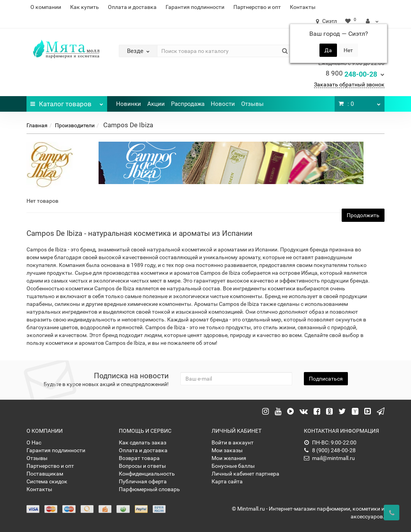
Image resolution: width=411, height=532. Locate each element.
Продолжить (363, 215)
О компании (46, 7)
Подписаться (326, 379)
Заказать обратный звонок (349, 84)
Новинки (129, 104)
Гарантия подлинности (195, 7)
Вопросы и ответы (142, 466)
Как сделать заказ (143, 442)
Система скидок (47, 481)
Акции (156, 104)
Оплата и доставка (132, 7)
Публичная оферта (143, 481)
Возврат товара (139, 458)
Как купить (85, 7)
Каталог (67, 102)
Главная (37, 125)
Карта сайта (227, 481)
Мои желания (229, 458)
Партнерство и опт (257, 7)
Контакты (303, 7)
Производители (75, 125)
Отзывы (252, 104)
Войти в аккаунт (233, 442)
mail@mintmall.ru (329, 458)
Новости (223, 104)
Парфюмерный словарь (149, 489)
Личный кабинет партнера (245, 474)
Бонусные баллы (233, 466)
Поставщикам (45, 474)
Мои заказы (227, 450)
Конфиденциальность (147, 474)
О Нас (34, 442)
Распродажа (188, 104)
